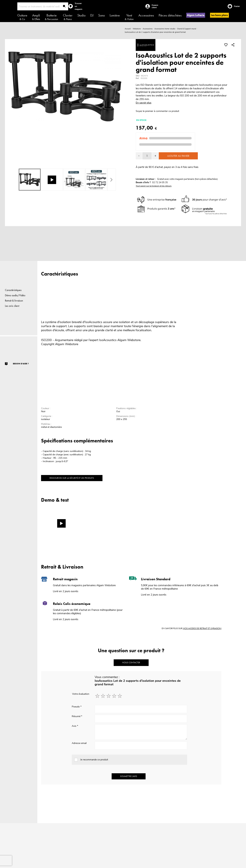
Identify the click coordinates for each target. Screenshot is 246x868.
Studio (81, 15)
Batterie (51, 17)
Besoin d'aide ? (21, 364)
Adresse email (79, 743)
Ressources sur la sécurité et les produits (72, 478)
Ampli (36, 17)
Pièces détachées (170, 15)
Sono (102, 15)
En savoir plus (144, 103)
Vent (129, 17)
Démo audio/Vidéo (15, 295)
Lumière (115, 15)
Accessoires (146, 15)
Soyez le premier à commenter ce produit (157, 111)
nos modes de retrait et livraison (202, 628)
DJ (92, 15)
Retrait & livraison (14, 301)
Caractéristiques (13, 290)
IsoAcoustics (108, 340)
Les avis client (12, 306)
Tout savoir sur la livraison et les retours (154, 186)
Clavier (68, 17)
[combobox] (43, 6)
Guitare (22, 17)
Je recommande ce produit (94, 760)
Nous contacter (131, 663)
